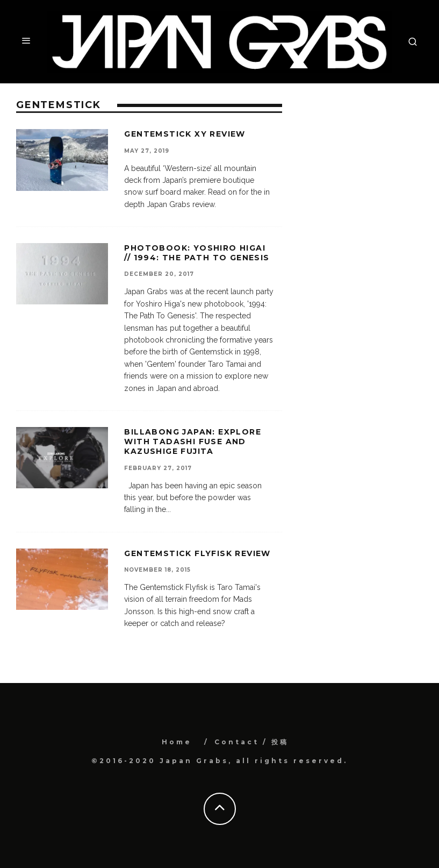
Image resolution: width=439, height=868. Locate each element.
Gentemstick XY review (185, 134)
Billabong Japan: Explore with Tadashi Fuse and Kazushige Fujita (193, 442)
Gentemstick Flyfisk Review (197, 553)
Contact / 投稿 (251, 742)
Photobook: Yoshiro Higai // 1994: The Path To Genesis (197, 253)
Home (177, 742)
